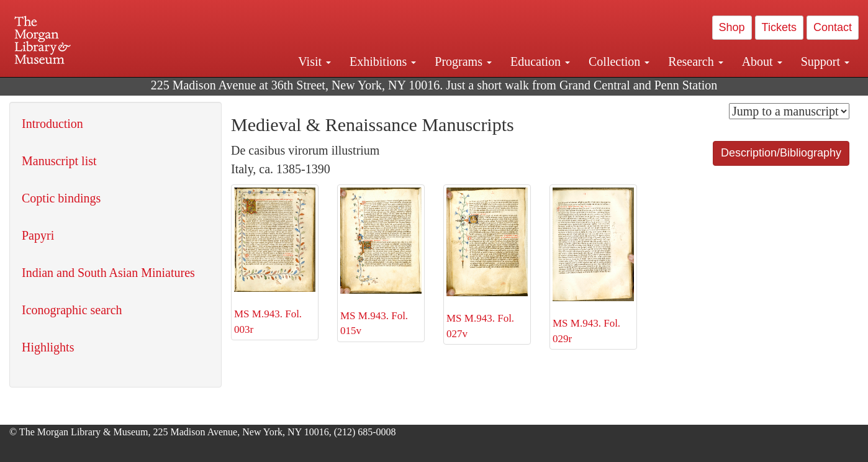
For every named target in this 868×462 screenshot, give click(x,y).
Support (825, 61)
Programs (463, 61)
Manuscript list (59, 161)
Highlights (48, 347)
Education (540, 61)
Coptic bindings (61, 198)
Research (695, 61)
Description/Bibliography (781, 153)
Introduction (52, 124)
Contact (833, 27)
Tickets (779, 27)
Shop (732, 27)
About (762, 61)
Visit (314, 61)
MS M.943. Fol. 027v (487, 264)
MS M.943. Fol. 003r (275, 261)
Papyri (38, 235)
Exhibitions (383, 61)
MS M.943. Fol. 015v (381, 262)
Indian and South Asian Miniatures (108, 273)
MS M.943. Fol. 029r (593, 266)
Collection (619, 61)
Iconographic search (72, 310)
